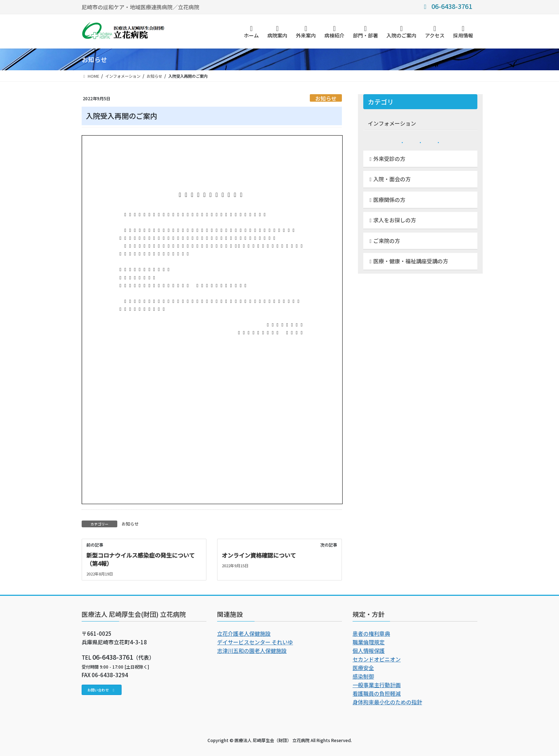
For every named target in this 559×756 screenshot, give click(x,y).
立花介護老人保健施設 (244, 633)
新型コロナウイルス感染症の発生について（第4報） (140, 559)
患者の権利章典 (371, 633)
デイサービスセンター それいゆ (255, 642)
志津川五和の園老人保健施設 (252, 651)
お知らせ (326, 98)
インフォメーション (392, 123)
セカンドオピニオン (377, 659)
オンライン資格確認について (259, 555)
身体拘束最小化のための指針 (387, 702)
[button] (102, 690)
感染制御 (363, 676)
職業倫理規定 (369, 642)
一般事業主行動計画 (377, 685)
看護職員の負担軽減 (377, 693)
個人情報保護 (369, 651)
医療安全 (363, 668)
